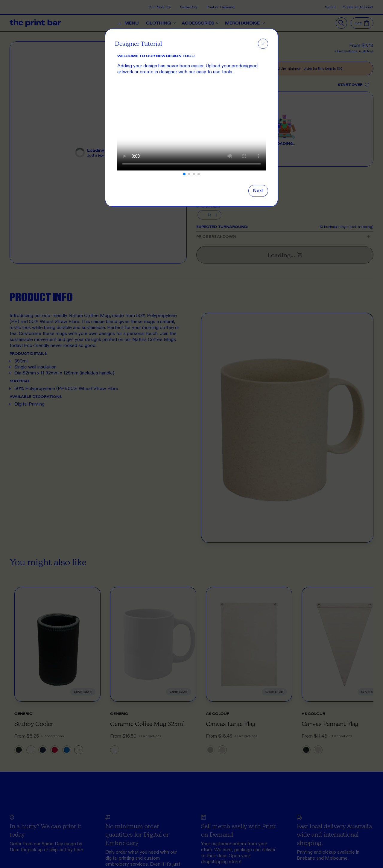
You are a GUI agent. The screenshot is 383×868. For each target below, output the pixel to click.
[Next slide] (258, 191)
